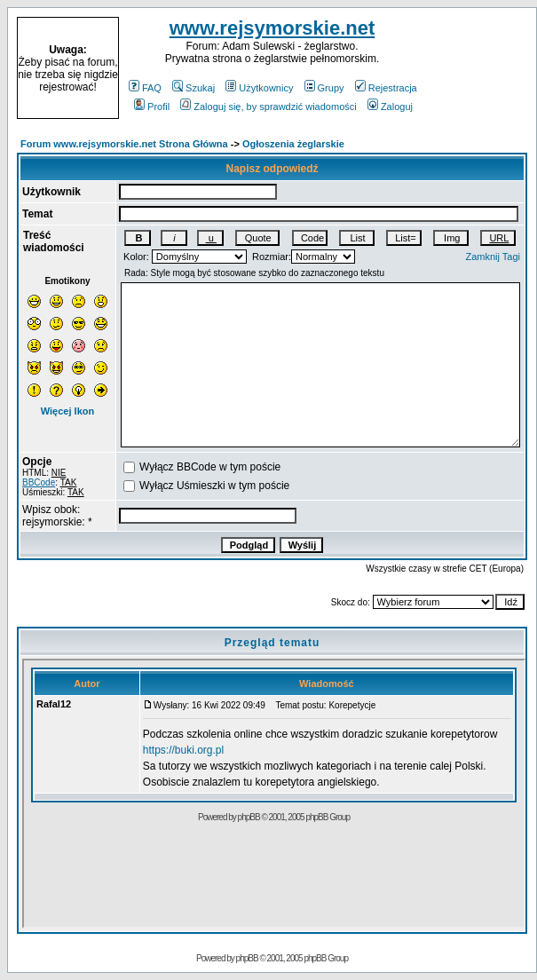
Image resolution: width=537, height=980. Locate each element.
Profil (152, 107)
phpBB (247, 958)
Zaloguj (390, 107)
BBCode (39, 482)
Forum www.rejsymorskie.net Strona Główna (124, 144)
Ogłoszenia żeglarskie (293, 144)
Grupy (324, 88)
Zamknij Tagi (493, 257)
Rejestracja (386, 88)
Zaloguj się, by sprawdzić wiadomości (268, 107)
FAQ (145, 88)
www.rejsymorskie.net (272, 28)
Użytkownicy (259, 88)
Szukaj (193, 88)
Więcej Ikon (67, 411)
